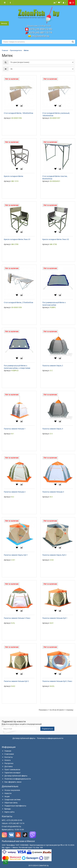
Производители (16, 50)
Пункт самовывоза (11, 770)
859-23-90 (40, 29)
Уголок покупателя (11, 790)
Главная (5, 50)
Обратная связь (10, 803)
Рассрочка (8, 763)
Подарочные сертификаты (14, 806)
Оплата (6, 760)
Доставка (7, 766)
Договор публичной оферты (24, 738)
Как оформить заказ (12, 782)
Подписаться (47, 729)
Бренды (6, 809)
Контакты (7, 757)
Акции (6, 796)
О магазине (8, 754)
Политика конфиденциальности (50, 738)
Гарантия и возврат (11, 773)
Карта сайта (8, 812)
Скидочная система (11, 800)
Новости (7, 793)
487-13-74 (40, 32)
